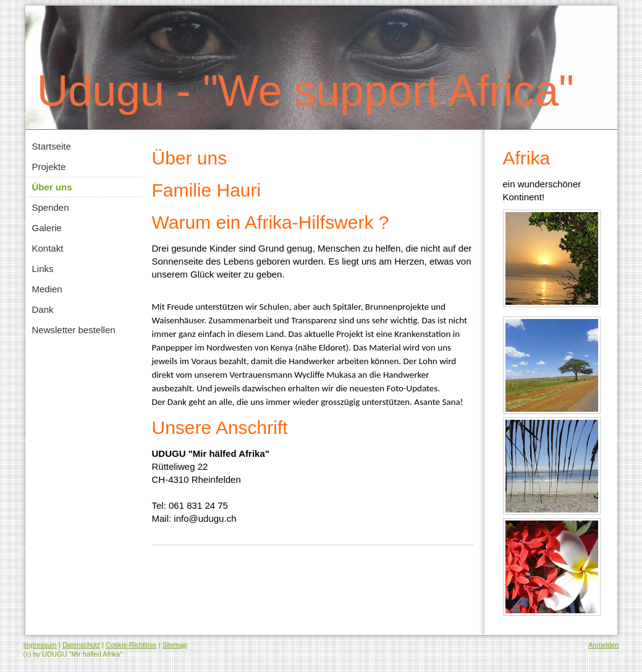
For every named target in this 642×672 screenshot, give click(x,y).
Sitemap (175, 645)
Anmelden (604, 645)
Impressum (40, 645)
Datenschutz (81, 645)
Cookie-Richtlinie (131, 645)
